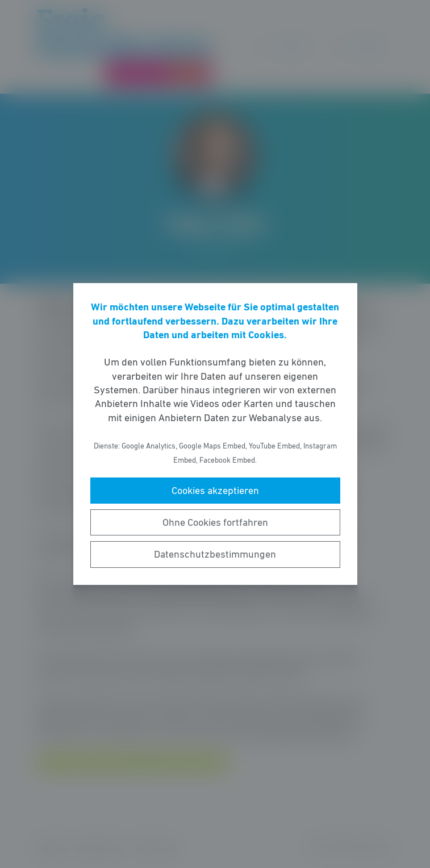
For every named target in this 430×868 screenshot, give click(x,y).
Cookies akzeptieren (215, 491)
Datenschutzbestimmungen (215, 554)
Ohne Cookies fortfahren (215, 522)
